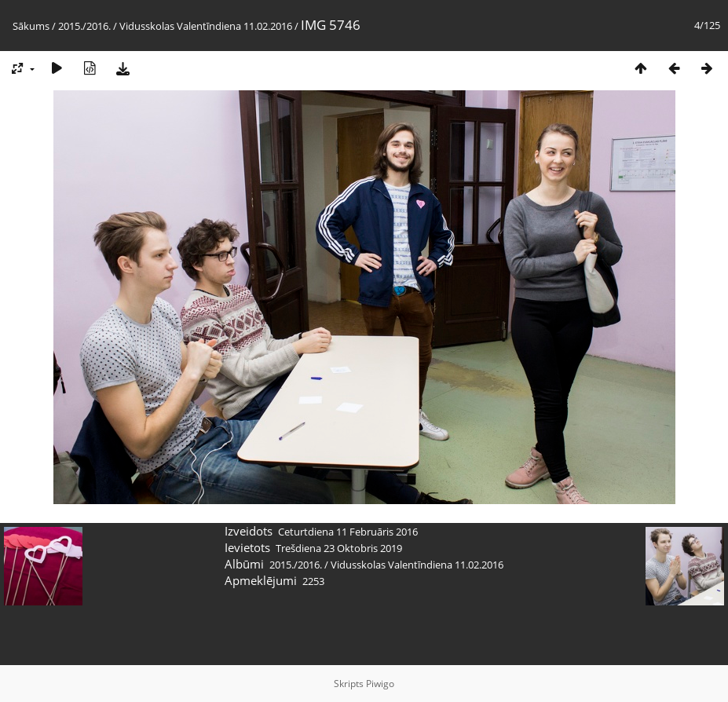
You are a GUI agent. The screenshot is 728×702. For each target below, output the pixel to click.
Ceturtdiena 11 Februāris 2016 (348, 532)
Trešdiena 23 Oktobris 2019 (339, 548)
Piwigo (380, 684)
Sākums (31, 26)
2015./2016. (84, 26)
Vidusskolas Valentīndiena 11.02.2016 (206, 26)
